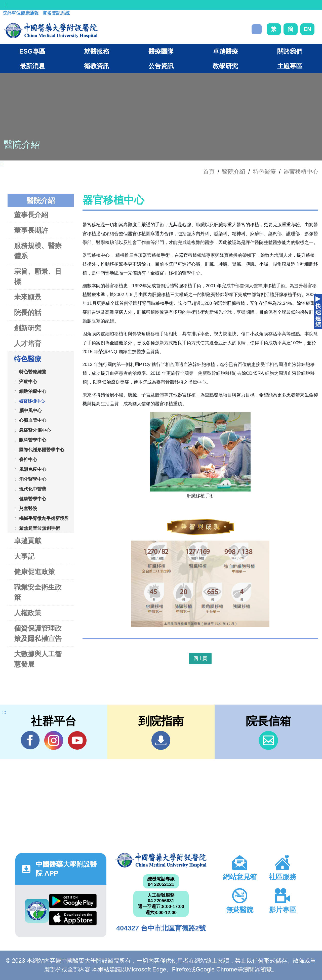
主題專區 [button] (290, 66)
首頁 (209, 172)
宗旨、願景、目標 (38, 276)
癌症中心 (28, 381)
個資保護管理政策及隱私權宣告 (38, 633)
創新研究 (28, 328)
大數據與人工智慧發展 (38, 659)
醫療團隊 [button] (161, 51)
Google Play (73, 901)
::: (6, 5)
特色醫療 (264, 172)
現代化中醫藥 (33, 489)
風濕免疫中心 (33, 469)
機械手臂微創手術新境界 (44, 518)
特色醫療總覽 (33, 372)
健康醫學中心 (33, 499)
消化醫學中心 (33, 479)
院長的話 (28, 313)
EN (307, 29)
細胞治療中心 (33, 391)
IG (54, 740)
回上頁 (200, 659)
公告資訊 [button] (161, 66)
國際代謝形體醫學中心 (42, 450)
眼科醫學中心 (33, 440)
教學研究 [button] (225, 66)
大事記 (24, 556)
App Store (73, 918)
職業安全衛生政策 (38, 592)
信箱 (268, 740)
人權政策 (28, 613)
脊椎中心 (28, 459)
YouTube (77, 740)
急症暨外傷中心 (35, 430)
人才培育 (28, 343)
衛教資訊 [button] (97, 66)
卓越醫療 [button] (225, 51)
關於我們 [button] (290, 51)
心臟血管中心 (33, 420)
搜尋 (257, 29)
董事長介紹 (31, 215)
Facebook (30, 740)
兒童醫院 (28, 508)
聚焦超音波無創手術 (39, 528)
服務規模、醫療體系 (38, 251)
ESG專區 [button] (32, 51)
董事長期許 (31, 230)
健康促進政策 (34, 572)
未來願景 (28, 297)
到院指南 (161, 740)
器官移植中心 (301, 172)
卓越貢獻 (28, 541)
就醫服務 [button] (97, 51)
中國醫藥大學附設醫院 (161, 860)
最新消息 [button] (32, 66)
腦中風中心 (30, 410)
